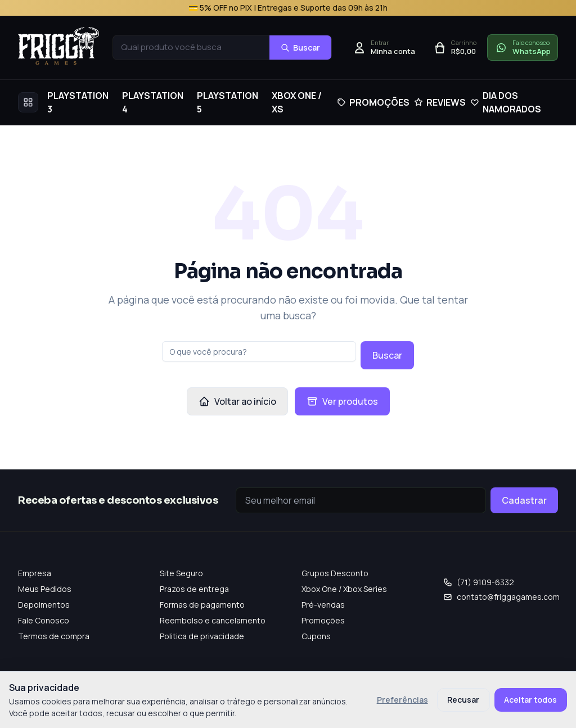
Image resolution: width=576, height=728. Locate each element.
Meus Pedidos (45, 589)
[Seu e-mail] (361, 500)
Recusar (463, 700)
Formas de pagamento (202, 605)
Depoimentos (44, 605)
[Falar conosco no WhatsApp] (523, 48)
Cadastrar (524, 500)
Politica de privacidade (202, 636)
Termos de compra (54, 636)
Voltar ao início (237, 401)
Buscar (387, 355)
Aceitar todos (530, 700)
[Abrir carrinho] (455, 48)
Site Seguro (181, 573)
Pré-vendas (323, 605)
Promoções (323, 620)
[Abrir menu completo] (28, 102)
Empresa (35, 573)
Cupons (316, 636)
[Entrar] (384, 48)
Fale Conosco (44, 620)
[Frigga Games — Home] (58, 46)
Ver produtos (342, 401)
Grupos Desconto (335, 573)
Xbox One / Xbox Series (344, 589)
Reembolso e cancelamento (213, 620)
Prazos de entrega (194, 589)
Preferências (402, 700)
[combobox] (191, 48)
